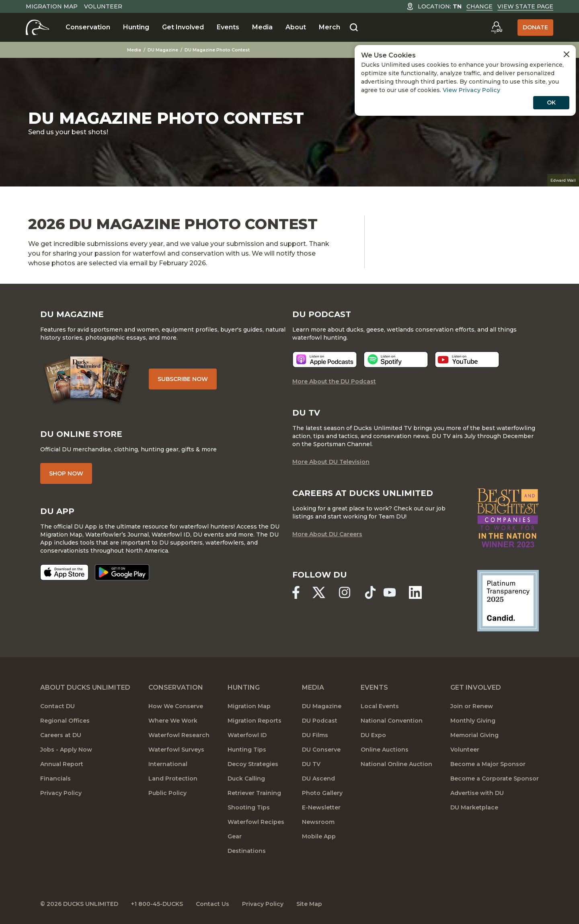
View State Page (525, 6)
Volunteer (103, 6)
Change (479, 6)
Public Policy (167, 793)
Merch (330, 27)
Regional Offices (65, 721)
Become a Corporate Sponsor (495, 779)
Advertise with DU (477, 793)
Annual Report (62, 764)
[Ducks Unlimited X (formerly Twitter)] (319, 592)
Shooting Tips (249, 807)
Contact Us (213, 904)
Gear (235, 836)
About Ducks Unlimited (85, 687)
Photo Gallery (322, 793)
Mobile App (319, 836)
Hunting (136, 27)
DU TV (311, 764)
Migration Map (52, 6)
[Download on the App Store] (64, 572)
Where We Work (173, 721)
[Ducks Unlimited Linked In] (415, 592)
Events (228, 27)
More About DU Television (331, 462)
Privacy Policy (61, 793)
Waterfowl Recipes (256, 822)
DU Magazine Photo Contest (217, 50)
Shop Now (66, 473)
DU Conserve (321, 750)
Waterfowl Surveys (176, 750)
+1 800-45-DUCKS (157, 904)
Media (262, 27)
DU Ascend (318, 779)
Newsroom (318, 822)
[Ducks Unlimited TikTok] (370, 592)
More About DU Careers (327, 534)
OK (551, 102)
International (168, 764)
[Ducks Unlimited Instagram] (345, 592)
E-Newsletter (321, 807)
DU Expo (373, 735)
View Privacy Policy (471, 90)
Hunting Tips (247, 750)
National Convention (392, 721)
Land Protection (173, 779)
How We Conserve (176, 706)
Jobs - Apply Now (66, 750)
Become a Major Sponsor (488, 764)
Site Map (309, 904)
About (296, 27)
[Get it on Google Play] (122, 572)
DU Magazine (163, 50)
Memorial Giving (474, 735)
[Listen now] (325, 360)
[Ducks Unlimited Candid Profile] (508, 600)
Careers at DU (61, 735)
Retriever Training (254, 793)
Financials (55, 779)
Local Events (380, 706)
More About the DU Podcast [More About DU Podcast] (334, 381)
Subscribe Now (183, 379)
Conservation (88, 27)
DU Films (315, 735)
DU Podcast (320, 721)
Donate (535, 27)
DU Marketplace (474, 807)
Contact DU (57, 706)
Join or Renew (472, 706)
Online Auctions (385, 750)
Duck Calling (246, 779)
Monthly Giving (473, 721)
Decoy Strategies (253, 764)
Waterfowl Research (179, 735)
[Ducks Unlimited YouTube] (390, 592)
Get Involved (183, 27)
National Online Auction (396, 764)
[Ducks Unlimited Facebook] (296, 592)
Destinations (247, 851)
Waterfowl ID (247, 735)
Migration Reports (255, 721)
